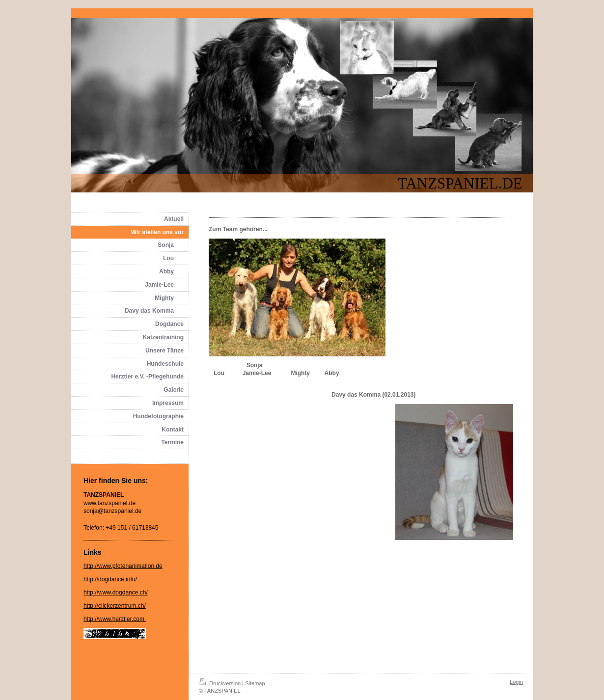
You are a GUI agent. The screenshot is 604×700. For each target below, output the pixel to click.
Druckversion (220, 683)
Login (516, 682)
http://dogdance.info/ (110, 579)
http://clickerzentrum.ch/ (115, 606)
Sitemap (255, 683)
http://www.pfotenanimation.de (123, 566)
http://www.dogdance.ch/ (116, 592)
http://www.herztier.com (115, 619)
